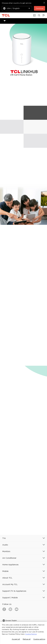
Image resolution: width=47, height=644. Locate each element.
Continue (40, 8)
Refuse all (27, 639)
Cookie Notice (31, 634)
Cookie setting (39, 639)
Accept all (16, 639)
